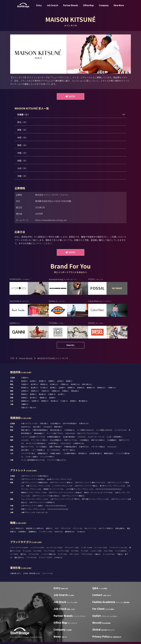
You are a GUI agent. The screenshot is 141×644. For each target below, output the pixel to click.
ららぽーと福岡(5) (32, 459)
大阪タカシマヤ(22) (70, 442)
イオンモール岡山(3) (98, 449)
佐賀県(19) (35, 403)
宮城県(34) (42, 383)
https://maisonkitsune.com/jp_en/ (51, 220)
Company (104, 7)
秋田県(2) (52, 383)
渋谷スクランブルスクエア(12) (88, 435)
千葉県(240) (64, 386)
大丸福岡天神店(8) (70, 455)
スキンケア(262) (49, 553)
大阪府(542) (45, 393)
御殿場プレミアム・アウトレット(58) (34, 494)
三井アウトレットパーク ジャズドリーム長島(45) (65, 494)
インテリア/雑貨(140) (48, 556)
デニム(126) (27, 553)
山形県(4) (60, 383)
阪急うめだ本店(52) (98, 442)
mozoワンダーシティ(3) (96, 439)
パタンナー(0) (77, 530)
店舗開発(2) (33, 534)
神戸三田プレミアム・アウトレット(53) (95, 501)
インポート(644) (87, 550)
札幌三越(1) (44, 425)
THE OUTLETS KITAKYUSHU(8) (58, 511)
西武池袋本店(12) (56, 432)
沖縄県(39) (25, 406)
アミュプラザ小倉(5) (28, 455)
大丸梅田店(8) (112, 442)
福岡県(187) (25, 403)
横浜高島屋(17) (39, 435)
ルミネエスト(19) (120, 432)
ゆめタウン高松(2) (69, 452)
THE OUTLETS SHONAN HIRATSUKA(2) (109, 491)
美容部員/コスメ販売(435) (35, 530)
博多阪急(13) (83, 455)
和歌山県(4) (75, 393)
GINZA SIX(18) (70, 435)
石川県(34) (44, 390)
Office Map (88, 7)
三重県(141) (112, 390)
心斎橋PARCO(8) (79, 445)
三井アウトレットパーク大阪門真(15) (42, 504)
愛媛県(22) (43, 400)
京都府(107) (35, 393)
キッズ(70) (85, 553)
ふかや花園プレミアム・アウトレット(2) (79, 491)
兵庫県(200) (56, 393)
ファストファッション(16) (118, 550)
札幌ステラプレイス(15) (29, 425)
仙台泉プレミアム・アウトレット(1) (59, 481)
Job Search (52, 7)
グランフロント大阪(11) (39, 442)
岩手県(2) (33, 383)
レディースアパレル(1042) (19, 550)
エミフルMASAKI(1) (54, 452)
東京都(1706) (75, 386)
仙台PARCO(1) (26, 429)
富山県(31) (34, 390)
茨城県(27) (25, 386)
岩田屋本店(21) (43, 455)
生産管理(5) (22, 534)
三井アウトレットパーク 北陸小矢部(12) (46, 498)
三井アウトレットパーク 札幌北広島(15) (35, 478)
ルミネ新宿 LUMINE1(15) (85, 432)
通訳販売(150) (70, 534)
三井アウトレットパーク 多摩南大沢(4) (34, 484)
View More (119, 7)
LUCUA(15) (25, 442)
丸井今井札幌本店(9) (70, 425)
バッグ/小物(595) (121, 553)
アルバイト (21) (48, 575)
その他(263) (81, 534)
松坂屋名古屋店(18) (54, 439)
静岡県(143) (91, 390)
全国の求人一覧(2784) (29, 410)
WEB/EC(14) (59, 534)
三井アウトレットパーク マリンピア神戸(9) (65, 501)
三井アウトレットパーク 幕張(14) (61, 484)
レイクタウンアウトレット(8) (62, 488)
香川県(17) (34, 400)
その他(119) (58, 559)
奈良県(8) (65, 393)
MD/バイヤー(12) (90, 530)
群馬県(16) (44, 386)
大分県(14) (64, 403)
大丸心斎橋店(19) (56, 442)
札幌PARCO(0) (84, 425)
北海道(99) (25, 380)
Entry (39, 7)
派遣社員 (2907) (16, 575)
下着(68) (120, 556)
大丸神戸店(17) (53, 445)
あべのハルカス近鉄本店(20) (36, 445)
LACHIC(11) (82, 439)
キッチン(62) (62, 556)
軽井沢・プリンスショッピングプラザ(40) (98, 494)
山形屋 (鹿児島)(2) (96, 455)
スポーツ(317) (74, 556)
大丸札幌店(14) (55, 425)
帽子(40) (23, 556)
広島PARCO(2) (84, 449)
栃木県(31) (34, 386)
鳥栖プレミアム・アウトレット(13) (33, 511)
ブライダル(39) (31, 559)
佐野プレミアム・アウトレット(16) (38, 488)
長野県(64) (71, 390)
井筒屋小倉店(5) (56, 455)
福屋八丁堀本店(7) (56, 449)
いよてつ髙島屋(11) (38, 452)
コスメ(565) (37, 553)
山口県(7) (61, 396)
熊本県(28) (54, 403)
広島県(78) (52, 396)
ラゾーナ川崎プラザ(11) (55, 435)
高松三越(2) (25, 452)
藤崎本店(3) (58, 429)
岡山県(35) (42, 396)
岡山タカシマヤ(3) (27, 449)
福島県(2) (69, 383)
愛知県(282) (101, 390)
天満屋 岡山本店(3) (70, 449)
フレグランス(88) (63, 553)
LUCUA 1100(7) (66, 445)
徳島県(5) (24, 400)
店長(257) (49, 530)
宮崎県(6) (73, 403)
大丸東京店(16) (69, 432)
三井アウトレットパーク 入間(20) (86, 488)
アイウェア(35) (34, 556)
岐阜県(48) (81, 390)
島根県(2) (33, 396)
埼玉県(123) (54, 386)
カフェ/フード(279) (45, 559)
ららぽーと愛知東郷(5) (114, 439)
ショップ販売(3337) (17, 530)
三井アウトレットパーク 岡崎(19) (73, 498)
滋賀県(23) (25, 393)
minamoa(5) (112, 449)
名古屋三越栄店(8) (69, 439)
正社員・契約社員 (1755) (32, 575)
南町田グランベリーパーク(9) (53, 491)
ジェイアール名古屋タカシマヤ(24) (33, 439)
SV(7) (57, 530)
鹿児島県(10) (83, 403)
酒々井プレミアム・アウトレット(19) (112, 488)
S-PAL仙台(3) (48, 429)
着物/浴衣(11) (19, 559)
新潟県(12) (25, 390)
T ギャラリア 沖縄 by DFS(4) (56, 462)
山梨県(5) (62, 390)
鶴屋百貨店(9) (109, 455)
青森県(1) (24, 383)
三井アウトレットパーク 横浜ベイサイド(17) (90, 484)
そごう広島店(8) (41, 449)
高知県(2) (52, 400)
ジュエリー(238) (96, 553)
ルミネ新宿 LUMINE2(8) (104, 432)
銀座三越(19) (26, 432)
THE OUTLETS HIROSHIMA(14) (56, 508)
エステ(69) (75, 553)
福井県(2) (53, 390)
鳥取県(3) (24, 396)
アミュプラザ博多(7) (47, 459)
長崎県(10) (45, 403)
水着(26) (97, 556)
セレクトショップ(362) (55, 550)
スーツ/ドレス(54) (101, 550)
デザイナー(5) (66, 530)
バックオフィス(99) (46, 534)
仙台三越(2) (37, 429)
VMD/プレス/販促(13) (106, 530)
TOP (12, 360)
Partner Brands (71, 7)
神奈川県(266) (87, 386)
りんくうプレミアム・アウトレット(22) (35, 501)
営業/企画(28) (120, 530)
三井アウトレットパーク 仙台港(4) (33, 481)
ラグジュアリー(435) (72, 550)
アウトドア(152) (87, 556)
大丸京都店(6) (84, 442)
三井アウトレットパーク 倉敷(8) (32, 508)
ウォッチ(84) (108, 553)
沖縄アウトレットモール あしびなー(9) (34, 514)
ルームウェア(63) (109, 556)
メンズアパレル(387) (37, 550)
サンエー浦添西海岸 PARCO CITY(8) (33, 462)
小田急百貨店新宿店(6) (40, 432)
